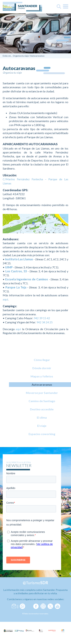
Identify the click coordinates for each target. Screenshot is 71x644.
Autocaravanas (37, 56)
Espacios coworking (42, 434)
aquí (5, 299)
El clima (42, 417)
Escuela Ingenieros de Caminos (27, 279)
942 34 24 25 (45, 322)
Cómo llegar (42, 360)
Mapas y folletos (42, 376)
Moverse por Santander (42, 393)
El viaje (42, 426)
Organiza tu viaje (21, 56)
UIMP (9, 267)
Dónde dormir (42, 368)
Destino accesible (42, 409)
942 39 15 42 (42, 318)
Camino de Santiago (42, 401)
